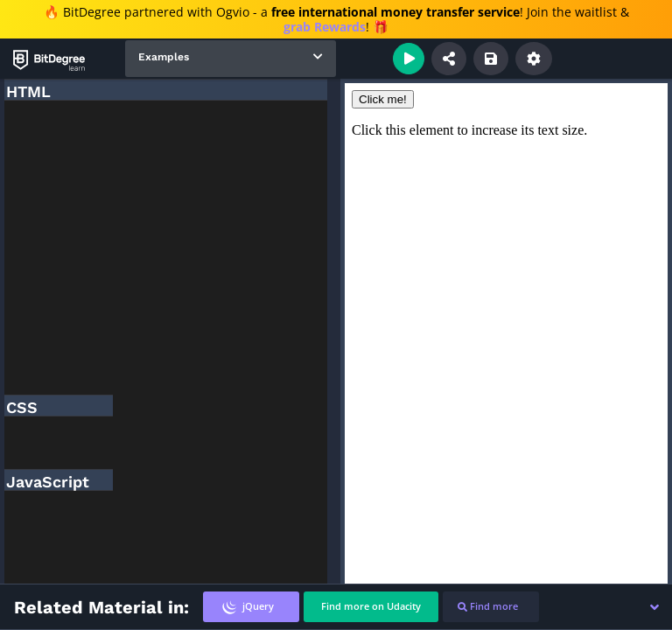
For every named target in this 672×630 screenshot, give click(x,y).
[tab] (251, 607)
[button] (654, 607)
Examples (164, 57)
